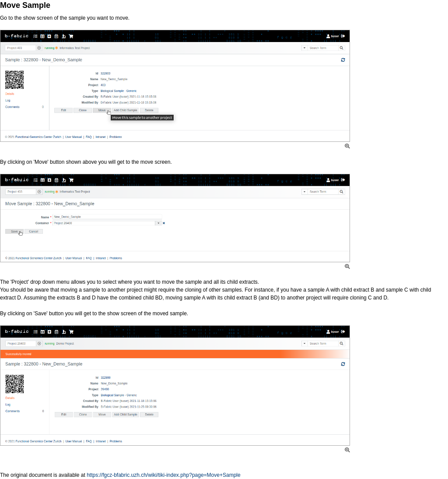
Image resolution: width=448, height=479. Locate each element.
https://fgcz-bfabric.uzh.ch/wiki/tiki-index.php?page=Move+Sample (164, 475)
